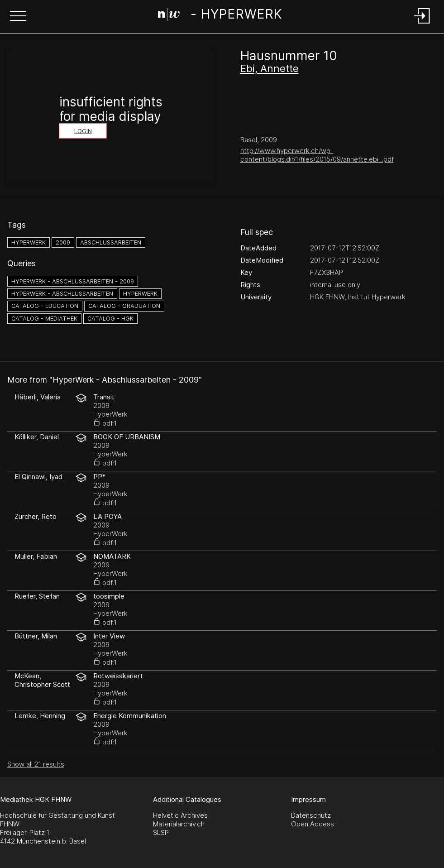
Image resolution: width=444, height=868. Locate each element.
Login (83, 131)
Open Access (313, 824)
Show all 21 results (36, 764)
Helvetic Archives (180, 815)
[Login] (422, 24)
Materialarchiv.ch (179, 824)
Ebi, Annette (270, 68)
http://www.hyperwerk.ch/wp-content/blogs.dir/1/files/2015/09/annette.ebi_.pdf (317, 155)
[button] (18, 17)
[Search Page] (220, 16)
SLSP (161, 832)
